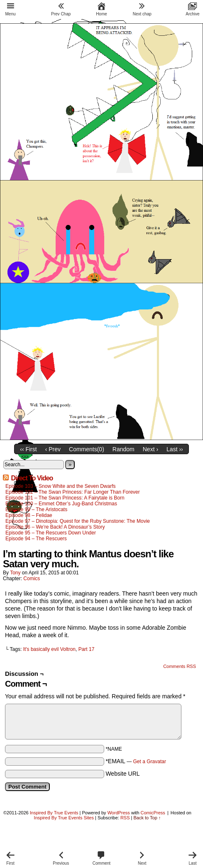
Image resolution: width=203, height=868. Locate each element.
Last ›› (175, 449)
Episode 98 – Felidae (29, 515)
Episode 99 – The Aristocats (36, 509)
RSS (125, 818)
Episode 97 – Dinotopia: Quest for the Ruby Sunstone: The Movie (78, 521)
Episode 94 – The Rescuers (36, 539)
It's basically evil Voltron (49, 649)
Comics (32, 579)
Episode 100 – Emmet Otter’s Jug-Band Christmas (61, 504)
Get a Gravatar (150, 762)
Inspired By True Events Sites (64, 818)
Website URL (122, 774)
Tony (15, 573)
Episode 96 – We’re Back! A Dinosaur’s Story (55, 527)
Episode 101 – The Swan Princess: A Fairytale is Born (65, 498)
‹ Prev (53, 449)
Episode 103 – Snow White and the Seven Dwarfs (61, 486)
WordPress (119, 813)
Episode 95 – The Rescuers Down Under (51, 533)
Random (124, 449)
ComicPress (153, 813)
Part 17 (87, 649)
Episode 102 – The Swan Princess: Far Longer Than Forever (73, 492)
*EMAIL (136, 761)
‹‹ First (28, 449)
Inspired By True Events (54, 813)
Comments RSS (180, 666)
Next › (150, 449)
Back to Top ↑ (147, 818)
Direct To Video (32, 478)
